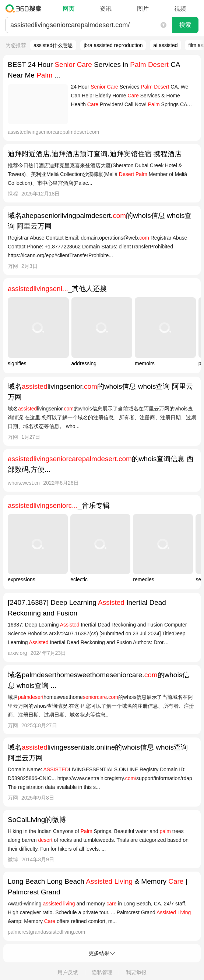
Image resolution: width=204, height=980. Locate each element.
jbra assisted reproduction (113, 45)
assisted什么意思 (53, 45)
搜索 (185, 25)
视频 (180, 9)
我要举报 (136, 972)
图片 (143, 9)
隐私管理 (102, 972)
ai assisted (165, 45)
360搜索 (25, 8)
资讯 (106, 9)
